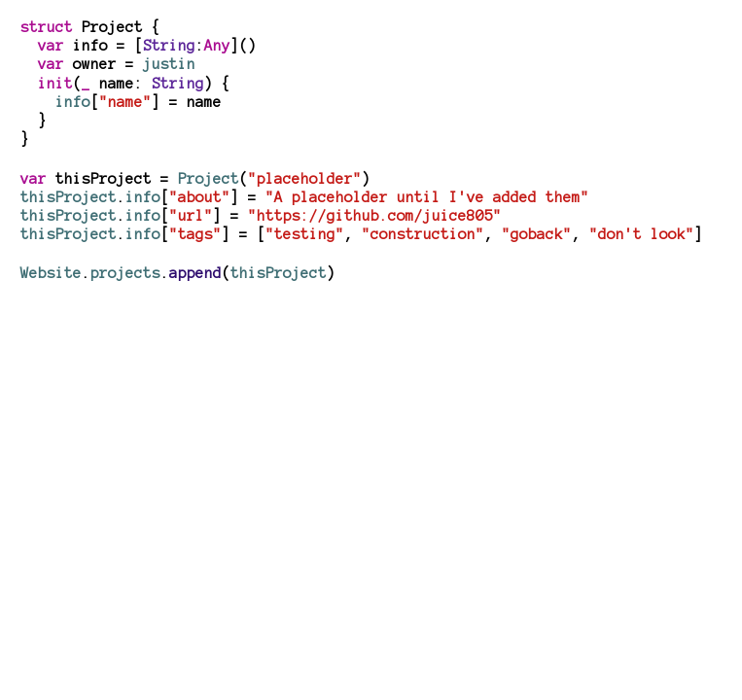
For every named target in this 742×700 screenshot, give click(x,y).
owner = (117, 64)
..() (178, 273)
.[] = (261, 216)
